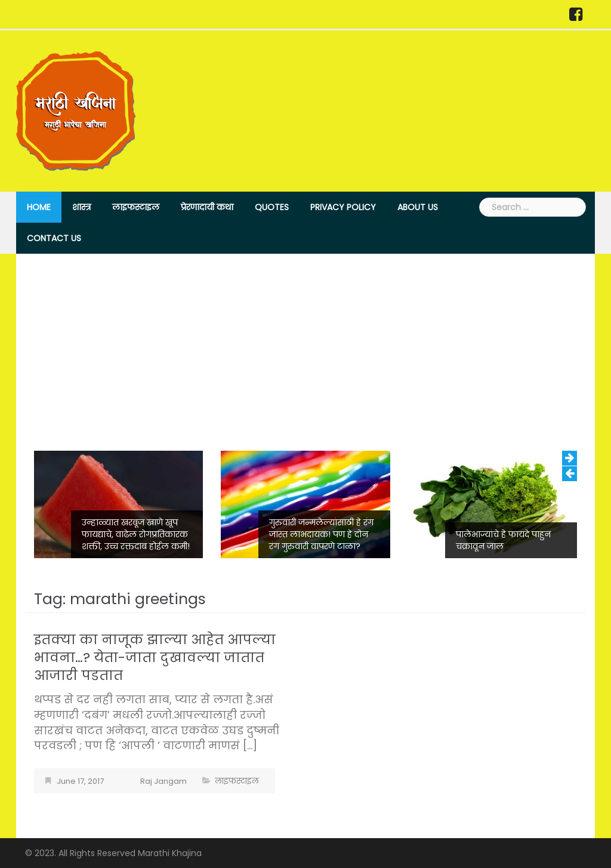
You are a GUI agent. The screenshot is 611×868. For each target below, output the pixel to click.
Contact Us (54, 238)
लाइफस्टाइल (136, 207)
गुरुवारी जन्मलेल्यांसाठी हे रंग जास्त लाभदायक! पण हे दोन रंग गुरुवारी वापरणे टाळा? (321, 534)
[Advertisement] (305, 361)
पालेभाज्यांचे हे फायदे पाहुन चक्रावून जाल (503, 540)
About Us (418, 207)
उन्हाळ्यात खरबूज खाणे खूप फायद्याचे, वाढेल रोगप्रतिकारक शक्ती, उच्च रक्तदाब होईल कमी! (136, 534)
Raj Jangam (163, 781)
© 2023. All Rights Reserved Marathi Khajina (113, 853)
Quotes (272, 207)
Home (39, 207)
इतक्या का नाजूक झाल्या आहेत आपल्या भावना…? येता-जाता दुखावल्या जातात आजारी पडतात (155, 658)
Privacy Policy (343, 207)
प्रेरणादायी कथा (207, 207)
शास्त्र (81, 207)
